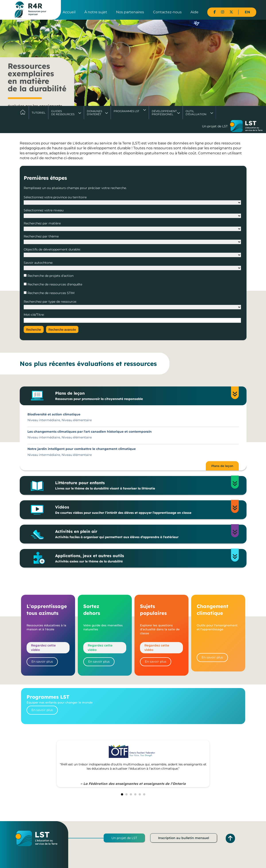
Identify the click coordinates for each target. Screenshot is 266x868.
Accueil (69, 12)
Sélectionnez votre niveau (44, 210)
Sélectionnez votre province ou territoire (55, 197)
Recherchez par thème (41, 236)
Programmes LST (126, 111)
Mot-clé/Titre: (34, 315)
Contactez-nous (167, 12)
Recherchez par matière (42, 223)
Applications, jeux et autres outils (143, 558)
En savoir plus (42, 662)
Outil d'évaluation (196, 113)
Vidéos (143, 510)
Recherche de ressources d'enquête (54, 284)
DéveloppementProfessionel (164, 113)
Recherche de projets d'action (50, 276)
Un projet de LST (124, 838)
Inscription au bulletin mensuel (184, 838)
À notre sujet (96, 12)
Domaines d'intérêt (94, 113)
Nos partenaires (130, 12)
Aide (194, 12)
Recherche (34, 330)
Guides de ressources (63, 113)
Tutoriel (39, 113)
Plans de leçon (143, 396)
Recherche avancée (62, 330)
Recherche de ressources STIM (50, 293)
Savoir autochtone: (38, 263)
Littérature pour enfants (143, 486)
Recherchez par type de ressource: (50, 302)
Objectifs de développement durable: (52, 249)
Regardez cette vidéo (43, 648)
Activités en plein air (143, 534)
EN (247, 12)
